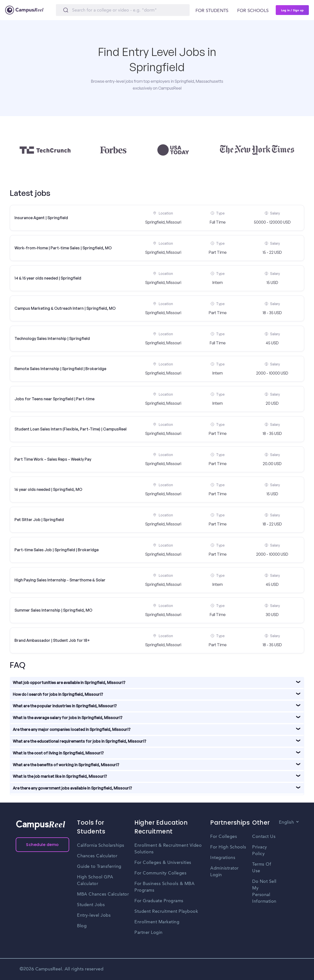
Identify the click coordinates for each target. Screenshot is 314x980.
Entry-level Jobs (94, 915)
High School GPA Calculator (95, 880)
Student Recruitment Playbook (166, 912)
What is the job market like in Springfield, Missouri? (60, 776)
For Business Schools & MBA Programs (164, 887)
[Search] (123, 10)
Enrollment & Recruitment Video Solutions (168, 849)
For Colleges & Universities (163, 863)
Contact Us (264, 837)
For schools (253, 11)
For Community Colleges (160, 873)
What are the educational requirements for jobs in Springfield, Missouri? (79, 741)
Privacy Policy (260, 851)
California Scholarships (101, 846)
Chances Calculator (97, 856)
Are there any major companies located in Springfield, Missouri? (72, 729)
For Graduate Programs (159, 901)
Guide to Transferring (99, 867)
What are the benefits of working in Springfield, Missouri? (66, 765)
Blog (82, 926)
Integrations (223, 858)
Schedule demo (42, 845)
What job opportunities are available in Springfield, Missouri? (69, 683)
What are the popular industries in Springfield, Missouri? (65, 706)
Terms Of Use (262, 868)
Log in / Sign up (292, 10)
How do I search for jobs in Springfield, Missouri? (58, 694)
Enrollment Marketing (157, 922)
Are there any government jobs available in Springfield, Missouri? (72, 788)
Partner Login (149, 933)
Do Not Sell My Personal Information (264, 892)
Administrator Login (224, 872)
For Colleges (224, 837)
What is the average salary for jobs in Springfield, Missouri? (68, 718)
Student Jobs (91, 905)
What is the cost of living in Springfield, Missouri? (58, 753)
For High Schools (228, 847)
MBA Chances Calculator (103, 894)
